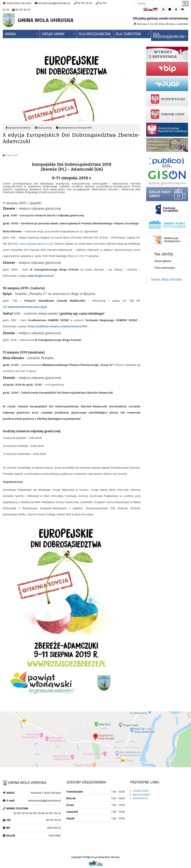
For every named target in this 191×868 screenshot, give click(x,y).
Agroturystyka (141, 795)
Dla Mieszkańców (95, 35)
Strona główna (163, 262)
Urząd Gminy (58, 35)
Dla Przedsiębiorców (170, 36)
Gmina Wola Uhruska (166, 280)
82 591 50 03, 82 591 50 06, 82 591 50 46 (37, 814)
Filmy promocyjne (165, 269)
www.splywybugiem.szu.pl (36, 245)
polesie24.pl (140, 799)
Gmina (21, 35)
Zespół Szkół (141, 792)
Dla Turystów (132, 35)
